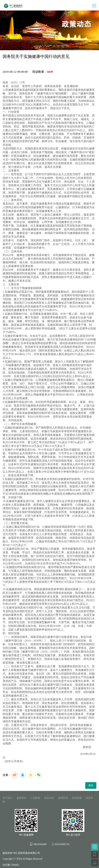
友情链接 (77, 798)
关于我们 (7, 798)
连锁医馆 (63, 798)
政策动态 (49, 798)
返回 (91, 785)
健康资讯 (21, 798)
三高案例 (35, 798)
